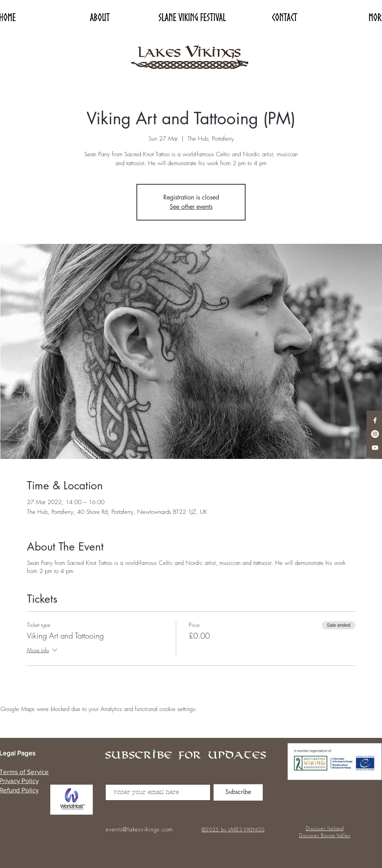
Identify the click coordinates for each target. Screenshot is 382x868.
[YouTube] (375, 448)
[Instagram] (375, 434)
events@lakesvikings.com (139, 829)
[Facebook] (375, 420)
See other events (191, 207)
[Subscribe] (238, 792)
